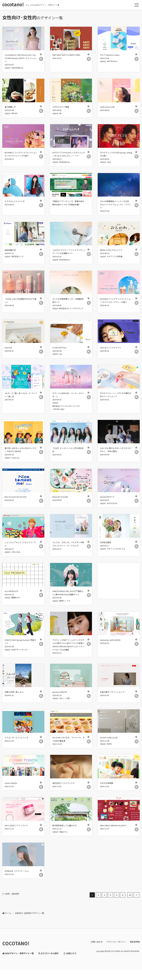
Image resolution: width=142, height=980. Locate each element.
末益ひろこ (65, 847)
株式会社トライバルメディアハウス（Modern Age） (68, 417)
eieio (110, 164)
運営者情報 (135, 957)
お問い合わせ (97, 957)
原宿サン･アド (67, 613)
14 (130, 910)
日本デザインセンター (23, 662)
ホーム (8, 928)
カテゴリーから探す (49, 968)
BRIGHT (16, 115)
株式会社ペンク (20, 260)
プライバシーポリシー (116, 957)
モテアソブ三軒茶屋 (117, 260)
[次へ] (136, 910)
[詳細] (41, 59)
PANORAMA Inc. (20, 69)
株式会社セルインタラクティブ (66, 316)
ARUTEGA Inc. (114, 62)
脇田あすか (18, 609)
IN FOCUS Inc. (114, 514)
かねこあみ (18, 563)
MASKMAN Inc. (67, 164)
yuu (62, 362)
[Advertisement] (118, 592)
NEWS (111, 758)
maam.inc (17, 468)
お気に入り (70, 968)
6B (62, 115)
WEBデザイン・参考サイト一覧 (18, 968)
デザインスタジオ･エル (119, 560)
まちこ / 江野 (66, 712)
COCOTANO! (16, 959)
